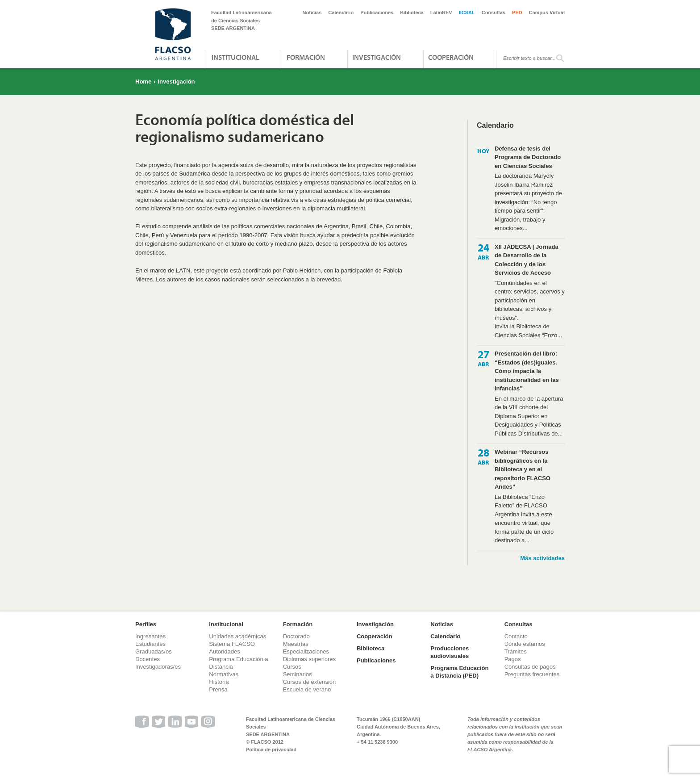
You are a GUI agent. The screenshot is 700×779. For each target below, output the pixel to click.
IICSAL (467, 13)
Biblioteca (412, 13)
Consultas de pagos (530, 667)
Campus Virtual (547, 13)
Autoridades (224, 651)
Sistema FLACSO (232, 644)
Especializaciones (306, 651)
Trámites (516, 651)
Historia (219, 682)
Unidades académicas (237, 636)
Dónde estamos (525, 644)
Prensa (218, 689)
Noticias (312, 13)
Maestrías (296, 644)
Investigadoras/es (158, 667)
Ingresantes (150, 636)
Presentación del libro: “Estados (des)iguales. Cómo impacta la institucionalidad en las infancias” (527, 371)
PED (517, 13)
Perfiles (146, 624)
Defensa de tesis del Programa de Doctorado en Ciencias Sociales (528, 157)
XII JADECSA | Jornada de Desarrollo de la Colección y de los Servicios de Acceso (527, 260)
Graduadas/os (154, 651)
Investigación (377, 57)
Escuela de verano (307, 689)
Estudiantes (150, 644)
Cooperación (451, 57)
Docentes (148, 659)
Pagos (513, 659)
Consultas (494, 13)
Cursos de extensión (310, 682)
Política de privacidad (271, 750)
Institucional (235, 57)
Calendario (341, 13)
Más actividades (542, 558)
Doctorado (296, 636)
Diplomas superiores (310, 659)
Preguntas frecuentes (532, 674)
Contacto (516, 636)
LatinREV (441, 13)
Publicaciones (377, 13)
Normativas (224, 674)
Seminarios (298, 674)
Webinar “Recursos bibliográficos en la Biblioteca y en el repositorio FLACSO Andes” (523, 469)
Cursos (292, 667)
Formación (306, 57)
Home (143, 82)
